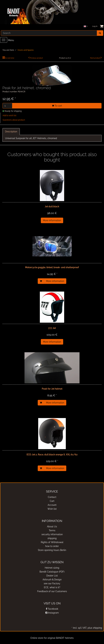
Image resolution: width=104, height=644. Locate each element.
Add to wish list (9, 116)
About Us (52, 527)
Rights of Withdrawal (52, 542)
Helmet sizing (52, 568)
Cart (52, 501)
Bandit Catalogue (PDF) (52, 572)
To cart (57, 106)
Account (52, 505)
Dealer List (52, 576)
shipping (52, 538)
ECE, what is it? (52, 587)
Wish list (52, 509)
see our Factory (52, 583)
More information (52, 220)
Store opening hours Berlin (52, 550)
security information (52, 534)
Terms (52, 530)
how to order (52, 546)
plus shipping (95, 628)
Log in (95, 26)
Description (11, 132)
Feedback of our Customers (52, 591)
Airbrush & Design (52, 580)
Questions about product (14, 120)
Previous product (36, 58)
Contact (52, 497)
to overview (10, 58)
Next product (95, 58)
